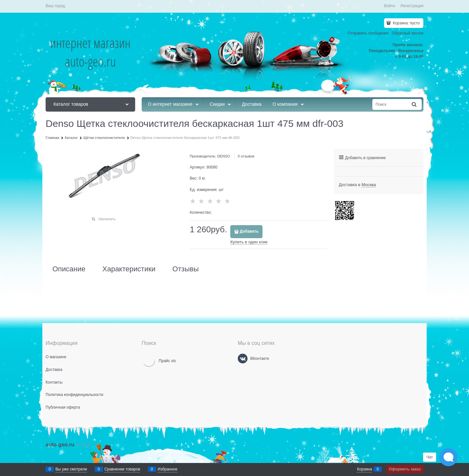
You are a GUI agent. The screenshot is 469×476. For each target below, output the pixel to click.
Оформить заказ (405, 469)
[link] (369, 185)
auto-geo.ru (60, 445)
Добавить (249, 231)
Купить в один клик (249, 242)
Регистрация (412, 6)
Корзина (364, 469)
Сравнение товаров (122, 469)
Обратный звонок (408, 33)
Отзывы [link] (185, 269)
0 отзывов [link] (246, 156)
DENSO (224, 156)
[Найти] (415, 105)
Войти (390, 6)
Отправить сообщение (368, 33)
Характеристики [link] (129, 269)
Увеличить (107, 219)
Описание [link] (69, 269)
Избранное (168, 469)
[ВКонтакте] (243, 359)
